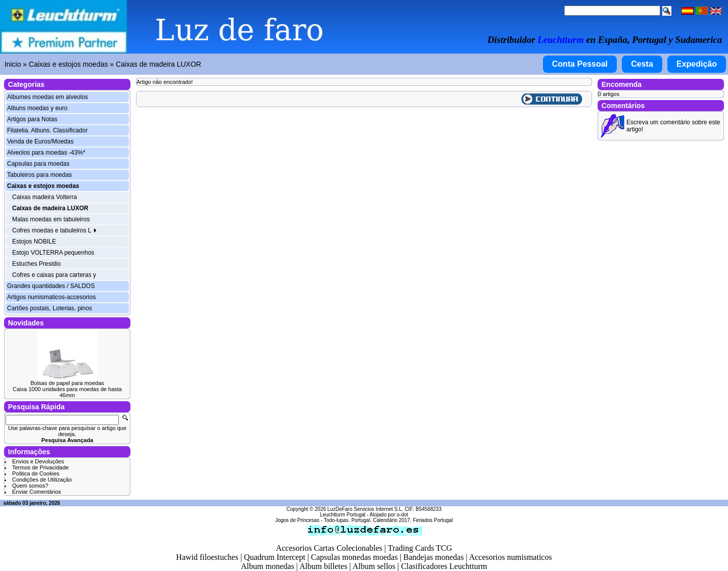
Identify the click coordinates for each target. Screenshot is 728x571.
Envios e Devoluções (38, 461)
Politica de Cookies (36, 473)
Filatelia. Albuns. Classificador (47, 130)
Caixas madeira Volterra (44, 197)
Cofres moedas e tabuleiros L (55, 230)
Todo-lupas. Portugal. (348, 520)
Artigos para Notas (32, 119)
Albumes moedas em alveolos (48, 97)
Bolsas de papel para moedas (67, 383)
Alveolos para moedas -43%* (46, 153)
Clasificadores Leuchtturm (444, 566)
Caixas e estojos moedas (68, 64)
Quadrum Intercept (275, 557)
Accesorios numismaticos (511, 557)
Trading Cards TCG (420, 548)
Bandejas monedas (434, 557)
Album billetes (323, 566)
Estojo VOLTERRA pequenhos (53, 253)
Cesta (642, 64)
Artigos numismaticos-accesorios (51, 297)
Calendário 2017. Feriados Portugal (413, 520)
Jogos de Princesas (297, 520)
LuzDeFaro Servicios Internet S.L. (366, 509)
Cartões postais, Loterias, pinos (50, 308)
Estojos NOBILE (34, 242)
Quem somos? (30, 486)
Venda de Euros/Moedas (40, 141)
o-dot (402, 515)
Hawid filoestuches (207, 557)
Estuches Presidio (36, 264)
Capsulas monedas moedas (354, 557)
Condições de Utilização (42, 480)
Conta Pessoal (580, 64)
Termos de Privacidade (40, 467)
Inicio (13, 64)
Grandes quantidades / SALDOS (51, 286)
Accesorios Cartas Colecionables (329, 548)
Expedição (697, 64)
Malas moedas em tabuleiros (51, 219)
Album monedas (268, 566)
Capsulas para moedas (38, 164)
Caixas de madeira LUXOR (158, 64)
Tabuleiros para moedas (39, 175)
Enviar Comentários (37, 492)
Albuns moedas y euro (37, 108)
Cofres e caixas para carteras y (54, 275)
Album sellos (374, 566)
